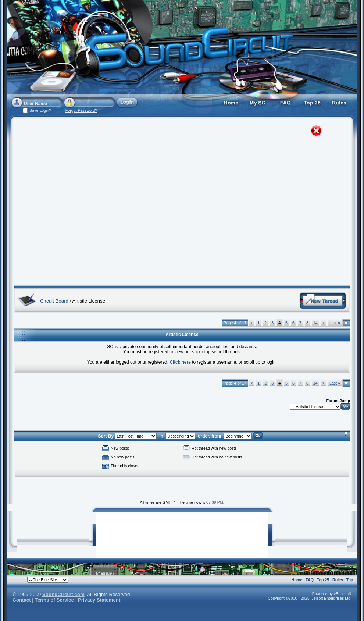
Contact (22, 600)
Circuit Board (54, 301)
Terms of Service (54, 600)
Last (335, 323)
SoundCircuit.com (63, 594)
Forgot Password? (81, 110)
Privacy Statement (99, 600)
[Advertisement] (78, 203)
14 (315, 323)
